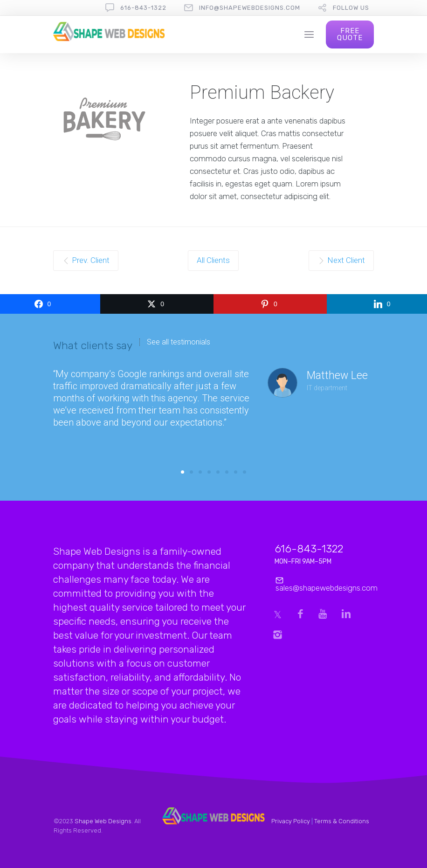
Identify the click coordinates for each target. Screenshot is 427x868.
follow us (351, 8)
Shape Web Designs (103, 821)
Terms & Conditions (342, 821)
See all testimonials (179, 342)
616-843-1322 (143, 8)
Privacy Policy (291, 821)
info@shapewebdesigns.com (250, 8)
